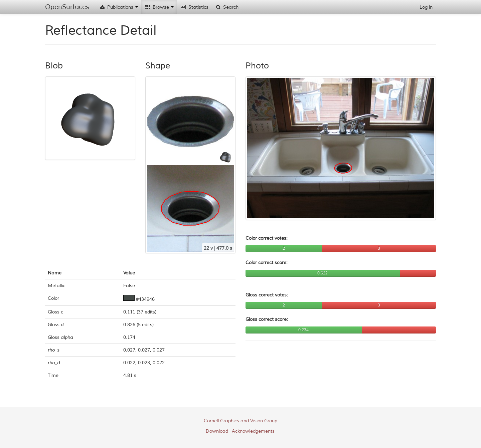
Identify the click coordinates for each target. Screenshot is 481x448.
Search (227, 7)
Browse (159, 7)
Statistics (194, 7)
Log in (426, 7)
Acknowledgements (253, 431)
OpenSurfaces (67, 7)
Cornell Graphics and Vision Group (240, 421)
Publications (119, 7)
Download (217, 431)
